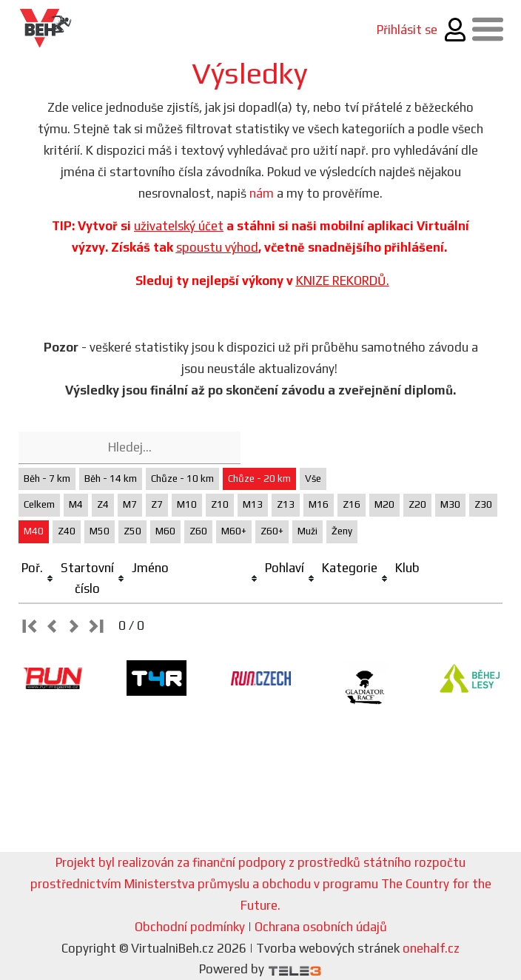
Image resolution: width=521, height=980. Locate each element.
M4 (76, 504)
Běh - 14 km (111, 479)
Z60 (198, 531)
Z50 (132, 531)
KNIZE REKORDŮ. (343, 281)
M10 (187, 504)
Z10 (220, 504)
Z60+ (272, 531)
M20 (384, 504)
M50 (100, 531)
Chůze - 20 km (259, 479)
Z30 (483, 504)
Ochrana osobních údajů (321, 927)
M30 (450, 504)
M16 (319, 504)
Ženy (342, 531)
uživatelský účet (179, 226)
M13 (253, 504)
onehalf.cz (431, 948)
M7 (130, 504)
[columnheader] (38, 579)
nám (262, 193)
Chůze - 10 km (182, 479)
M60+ (234, 531)
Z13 (286, 504)
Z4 (103, 504)
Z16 (352, 504)
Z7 (157, 504)
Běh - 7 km (47, 479)
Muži (307, 531)
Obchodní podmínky (190, 927)
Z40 (67, 531)
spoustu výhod (217, 247)
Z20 (417, 504)
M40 (34, 531)
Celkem (39, 504)
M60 (165, 531)
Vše (313, 479)
